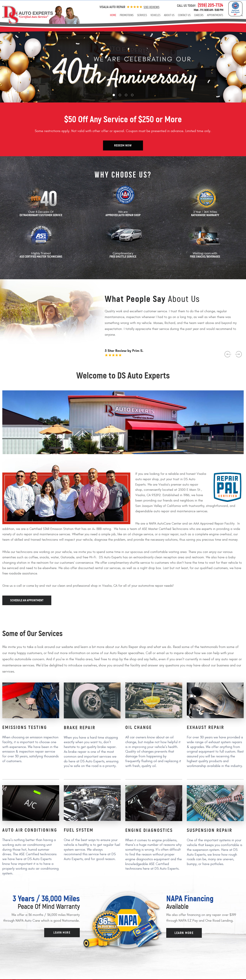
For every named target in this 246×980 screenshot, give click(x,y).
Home (113, 15)
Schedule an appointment (27, 600)
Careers (199, 15)
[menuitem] (113, 15)
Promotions (127, 15)
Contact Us (184, 15)
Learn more (62, 932)
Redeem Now (123, 145)
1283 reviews (151, 7)
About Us (169, 15)
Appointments (215, 15)
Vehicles (155, 15)
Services (142, 15)
